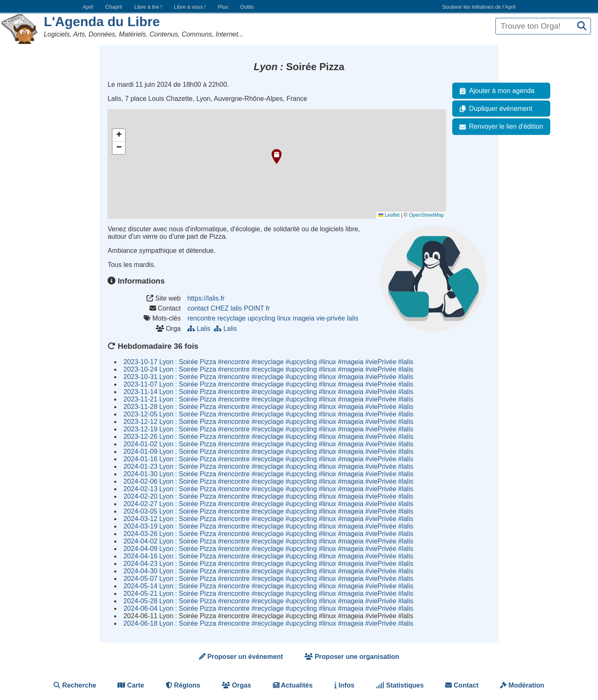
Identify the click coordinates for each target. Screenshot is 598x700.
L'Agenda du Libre (102, 22)
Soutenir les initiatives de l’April (479, 7)
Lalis (201, 329)
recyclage (231, 318)
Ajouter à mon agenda (495, 91)
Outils (247, 7)
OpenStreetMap (426, 215)
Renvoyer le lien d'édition (500, 127)
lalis (353, 318)
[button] (277, 157)
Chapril (114, 7)
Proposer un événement (241, 657)
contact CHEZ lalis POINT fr (229, 308)
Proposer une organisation (352, 657)
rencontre (201, 318)
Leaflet (389, 215)
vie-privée (331, 318)
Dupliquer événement (494, 109)
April (88, 7)
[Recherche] (582, 26)
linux (284, 318)
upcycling (261, 318)
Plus (223, 7)
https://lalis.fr (206, 298)
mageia (304, 318)
